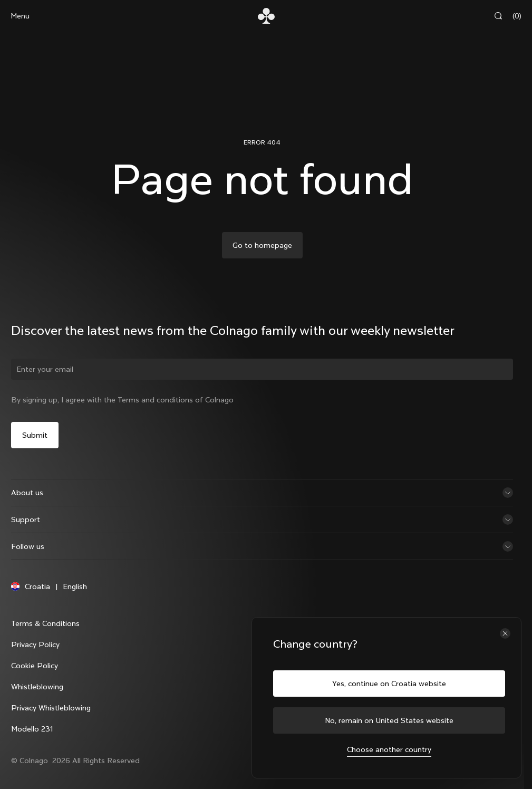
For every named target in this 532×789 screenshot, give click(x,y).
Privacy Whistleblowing (53, 717)
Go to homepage (262, 245)
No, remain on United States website (389, 720)
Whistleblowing (39, 696)
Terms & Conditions (47, 632)
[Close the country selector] (505, 633)
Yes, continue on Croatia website (389, 684)
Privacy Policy (37, 653)
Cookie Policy (37, 675)
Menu (20, 16)
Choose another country (389, 749)
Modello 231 (34, 738)
